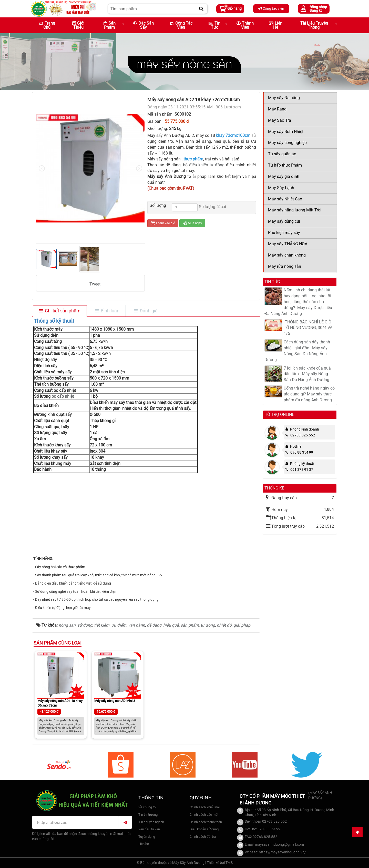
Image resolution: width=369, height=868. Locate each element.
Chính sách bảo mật (204, 815)
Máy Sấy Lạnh (281, 188)
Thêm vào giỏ (163, 223)
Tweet (95, 284)
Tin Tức (214, 25)
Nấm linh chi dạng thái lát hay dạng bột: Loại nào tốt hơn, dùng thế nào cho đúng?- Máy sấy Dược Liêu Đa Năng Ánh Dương (298, 302)
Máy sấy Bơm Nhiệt (286, 132)
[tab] (60, 311)
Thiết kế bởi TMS (220, 863)
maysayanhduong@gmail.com (279, 844)
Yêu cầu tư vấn (149, 829)
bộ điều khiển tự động (204, 165)
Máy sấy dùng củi (284, 221)
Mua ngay (192, 223)
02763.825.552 (300, 435)
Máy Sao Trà (280, 120)
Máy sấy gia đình (284, 176)
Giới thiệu (78, 25)
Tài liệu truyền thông (314, 25)
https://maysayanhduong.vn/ (282, 852)
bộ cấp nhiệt (62, 396)
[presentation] (42, 168)
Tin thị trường (148, 815)
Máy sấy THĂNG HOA (288, 244)
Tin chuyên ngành (151, 822)
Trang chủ (47, 25)
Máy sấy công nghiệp (287, 143)
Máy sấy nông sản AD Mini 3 (115, 701)
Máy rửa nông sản (285, 266)
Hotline (296, 446)
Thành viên (245, 25)
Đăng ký (316, 11)
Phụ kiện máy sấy (284, 233)
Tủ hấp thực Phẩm (285, 165)
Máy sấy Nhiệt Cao (285, 199)
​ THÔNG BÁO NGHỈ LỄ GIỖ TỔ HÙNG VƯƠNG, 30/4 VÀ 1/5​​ (308, 328)
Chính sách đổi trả (203, 837)
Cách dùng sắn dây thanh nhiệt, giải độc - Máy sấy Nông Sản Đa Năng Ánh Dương (297, 351)
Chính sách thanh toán (206, 822)
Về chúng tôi (147, 807)
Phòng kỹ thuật (302, 464)
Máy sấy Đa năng (284, 98)
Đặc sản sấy (143, 25)
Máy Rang (277, 109)
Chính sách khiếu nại (205, 807)
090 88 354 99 (299, 452)
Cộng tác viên (271, 8)
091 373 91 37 (299, 469)
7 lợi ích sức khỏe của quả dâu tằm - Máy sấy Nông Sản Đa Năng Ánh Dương (307, 374)
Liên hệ (276, 25)
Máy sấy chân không (287, 255)
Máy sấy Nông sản (184, 65)
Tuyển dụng (147, 837)
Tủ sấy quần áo (282, 154)
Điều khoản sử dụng (204, 829)
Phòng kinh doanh (305, 429)
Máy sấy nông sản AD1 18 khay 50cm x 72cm (60, 703)
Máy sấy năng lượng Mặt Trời (295, 210)
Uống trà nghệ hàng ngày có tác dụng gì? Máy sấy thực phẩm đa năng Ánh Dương (309, 394)
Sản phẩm (110, 25)
